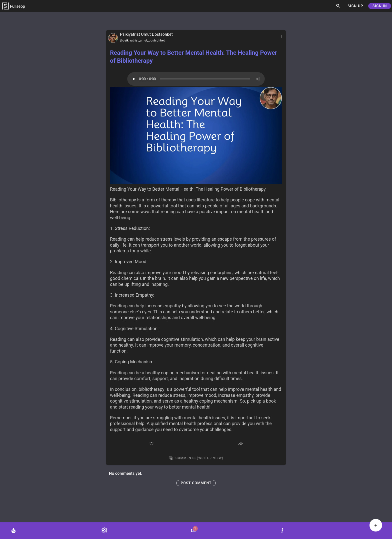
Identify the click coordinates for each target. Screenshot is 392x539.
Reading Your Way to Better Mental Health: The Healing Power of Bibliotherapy (193, 57)
